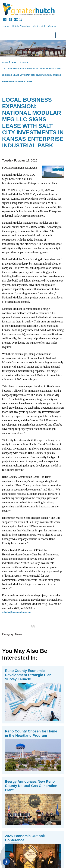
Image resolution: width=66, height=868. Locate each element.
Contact (53, 26)
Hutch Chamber (21, 26)
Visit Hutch (39, 26)
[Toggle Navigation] (59, 35)
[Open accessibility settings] (6, 862)
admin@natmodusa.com (17, 612)
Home (6, 26)
